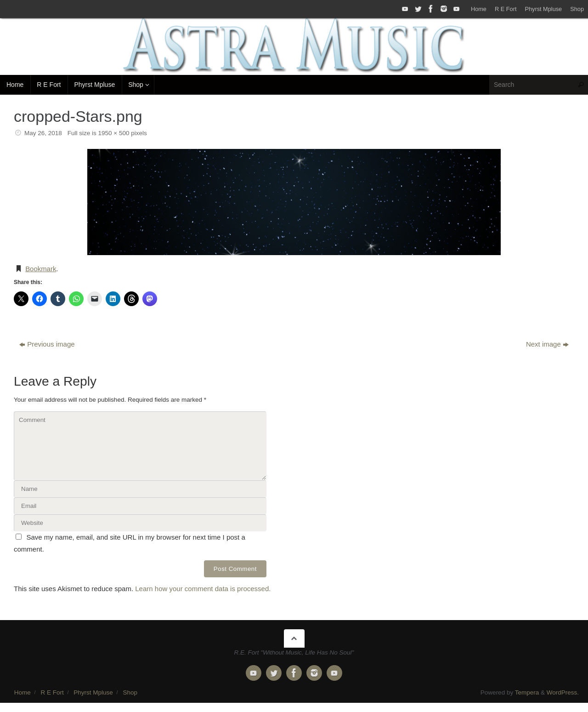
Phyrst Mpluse (543, 9)
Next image (547, 344)
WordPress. (563, 692)
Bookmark (41, 269)
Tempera (527, 692)
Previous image (47, 344)
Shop (577, 9)
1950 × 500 (114, 133)
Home (479, 9)
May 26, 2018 (43, 133)
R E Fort (506, 9)
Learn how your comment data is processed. (203, 589)
